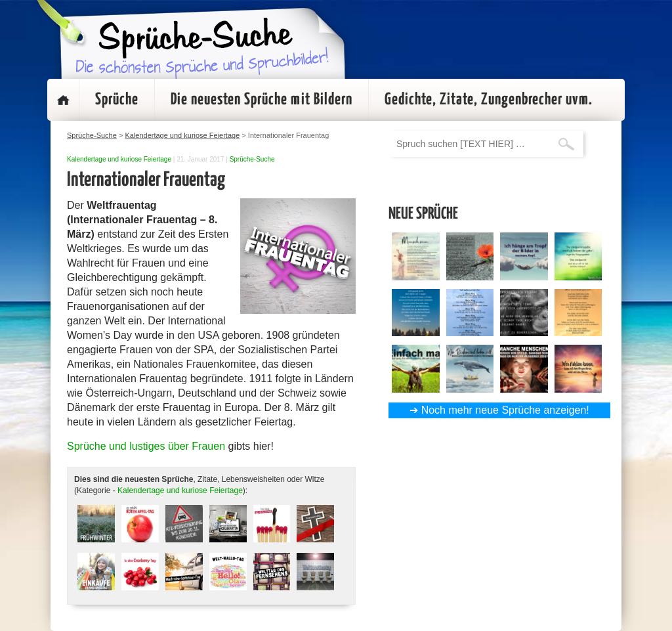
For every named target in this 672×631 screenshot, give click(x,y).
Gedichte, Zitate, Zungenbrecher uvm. (489, 100)
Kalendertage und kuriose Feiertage (119, 159)
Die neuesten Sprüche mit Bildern (262, 100)
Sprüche (117, 100)
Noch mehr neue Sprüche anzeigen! (505, 410)
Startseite (63, 100)
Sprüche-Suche (252, 159)
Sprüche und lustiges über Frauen (146, 446)
